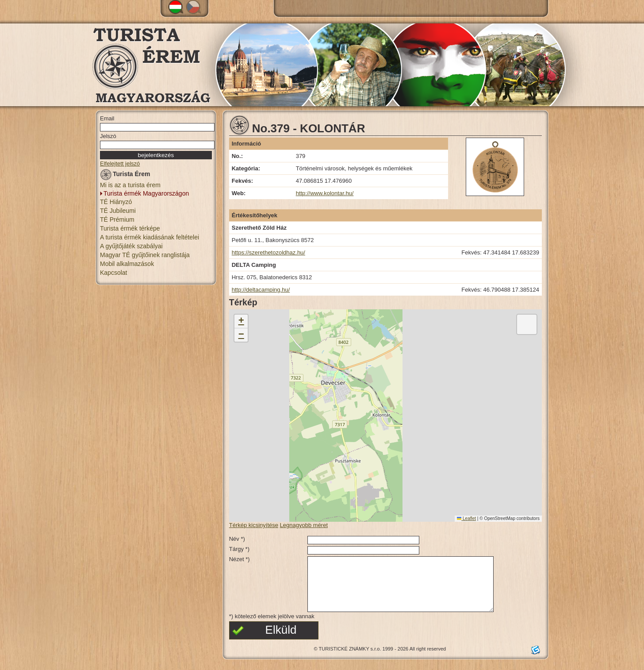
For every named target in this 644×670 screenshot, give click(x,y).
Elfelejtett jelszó (120, 164)
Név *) (237, 539)
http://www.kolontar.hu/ (325, 193)
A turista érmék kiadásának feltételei (149, 237)
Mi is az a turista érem (130, 185)
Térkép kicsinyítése (254, 525)
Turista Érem (125, 175)
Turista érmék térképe (130, 228)
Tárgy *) (239, 549)
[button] (241, 322)
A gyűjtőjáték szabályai (131, 246)
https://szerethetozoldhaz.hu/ (268, 252)
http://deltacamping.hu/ (261, 290)
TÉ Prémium (117, 219)
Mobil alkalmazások (127, 264)
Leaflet (466, 518)
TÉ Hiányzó (116, 202)
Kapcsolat (113, 273)
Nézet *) (240, 559)
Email (107, 118)
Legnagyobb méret (304, 525)
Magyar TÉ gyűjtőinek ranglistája (145, 255)
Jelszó (108, 136)
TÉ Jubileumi (118, 211)
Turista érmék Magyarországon (146, 193)
